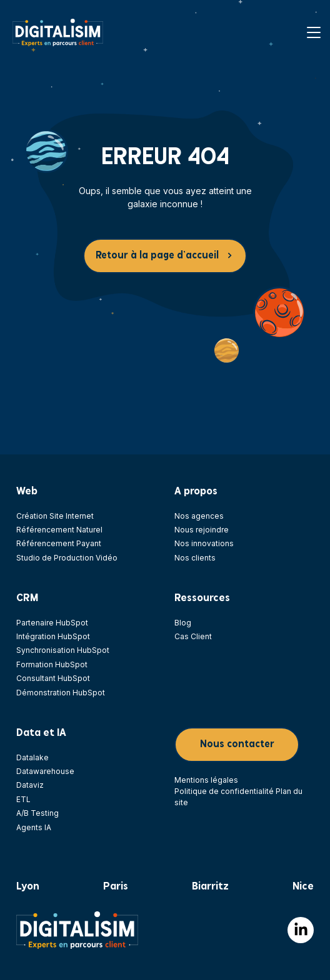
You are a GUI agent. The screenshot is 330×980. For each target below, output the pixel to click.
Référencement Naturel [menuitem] (59, 530)
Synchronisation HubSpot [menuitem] (63, 650)
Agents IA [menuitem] (34, 827)
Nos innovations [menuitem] (204, 543)
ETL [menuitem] (23, 799)
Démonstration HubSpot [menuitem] (61, 693)
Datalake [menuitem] (32, 757)
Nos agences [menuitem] (199, 516)
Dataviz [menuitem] (30, 785)
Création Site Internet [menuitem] (55, 516)
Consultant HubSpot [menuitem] (53, 678)
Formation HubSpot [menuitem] (52, 664)
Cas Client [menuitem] (193, 636)
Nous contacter (237, 744)
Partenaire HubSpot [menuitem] (52, 623)
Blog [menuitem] (183, 623)
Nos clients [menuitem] (195, 558)
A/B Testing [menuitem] (37, 813)
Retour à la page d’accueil (157, 256)
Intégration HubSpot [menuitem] (53, 636)
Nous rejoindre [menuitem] (202, 530)
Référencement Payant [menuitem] (59, 543)
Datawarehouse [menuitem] (45, 771)
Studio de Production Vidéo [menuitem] (67, 558)
